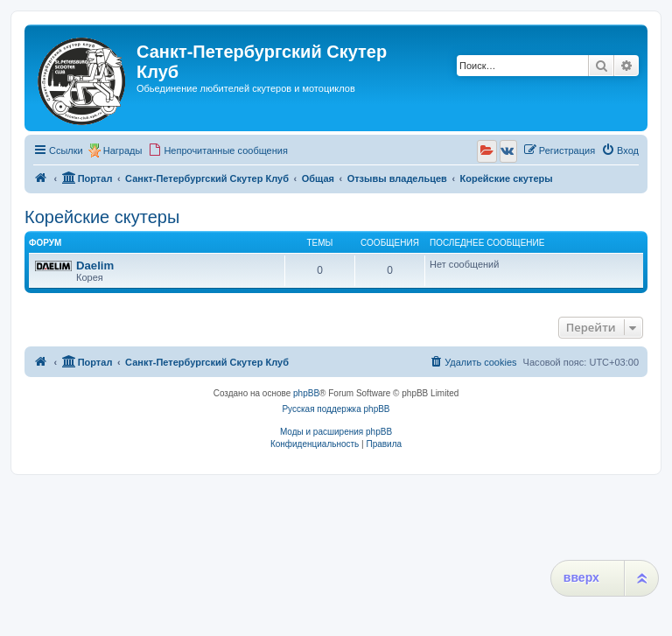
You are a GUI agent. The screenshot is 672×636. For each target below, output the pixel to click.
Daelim (95, 266)
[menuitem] (218, 150)
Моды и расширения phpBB (336, 432)
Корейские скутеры (102, 217)
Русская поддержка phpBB (336, 409)
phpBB (306, 393)
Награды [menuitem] (123, 150)
